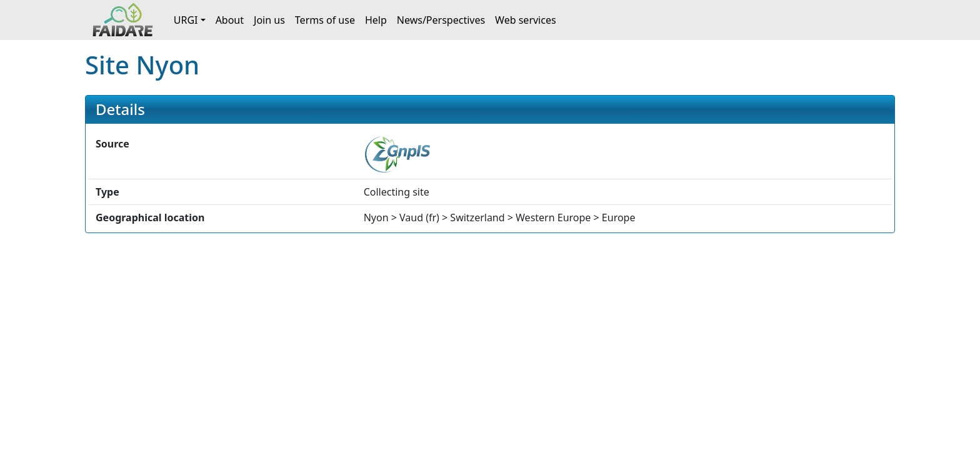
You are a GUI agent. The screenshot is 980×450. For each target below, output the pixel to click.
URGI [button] (186, 20)
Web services (526, 20)
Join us (269, 20)
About (230, 20)
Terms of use (325, 20)
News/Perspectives (441, 20)
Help (376, 20)
